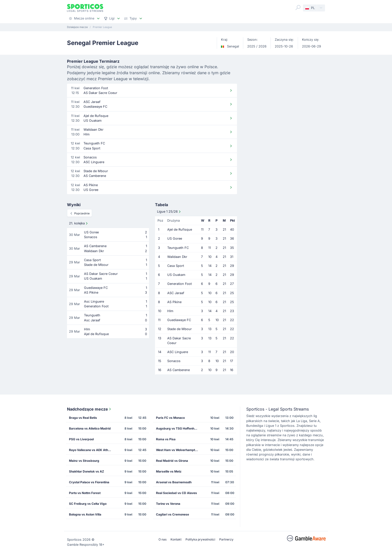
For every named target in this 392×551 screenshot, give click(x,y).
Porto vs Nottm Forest (85, 493)
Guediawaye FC (179, 320)
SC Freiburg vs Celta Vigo (88, 504)
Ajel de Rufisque (180, 230)
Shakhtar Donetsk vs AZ (86, 471)
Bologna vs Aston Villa (85, 514)
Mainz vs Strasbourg (84, 461)
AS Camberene (178, 370)
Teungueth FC (178, 248)
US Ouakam (176, 275)
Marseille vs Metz (169, 471)
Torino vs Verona (168, 504)
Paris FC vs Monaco (170, 418)
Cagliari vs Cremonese (172, 514)
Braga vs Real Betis (83, 418)
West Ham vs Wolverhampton (177, 450)
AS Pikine (174, 302)
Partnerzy (226, 539)
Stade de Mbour (179, 329)
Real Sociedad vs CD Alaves (176, 493)
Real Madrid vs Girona (172, 461)
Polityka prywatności (200, 539)
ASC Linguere (178, 352)
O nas (162, 539)
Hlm (170, 311)
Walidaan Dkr (177, 257)
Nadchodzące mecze (89, 409)
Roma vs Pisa (166, 439)
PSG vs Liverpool (81, 439)
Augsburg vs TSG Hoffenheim (178, 428)
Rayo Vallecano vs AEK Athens (91, 450)
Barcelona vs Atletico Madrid (90, 428)
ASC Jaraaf (176, 293)
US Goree (175, 239)
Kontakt (176, 539)
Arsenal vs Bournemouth (174, 482)
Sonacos (174, 361)
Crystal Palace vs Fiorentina (89, 482)
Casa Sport (176, 266)
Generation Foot (179, 284)
